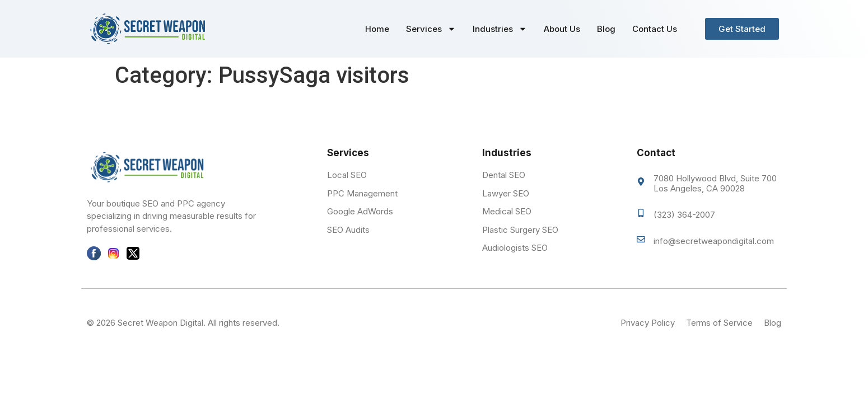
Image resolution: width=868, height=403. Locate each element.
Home (377, 29)
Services (431, 29)
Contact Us (655, 29)
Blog (606, 29)
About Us (562, 29)
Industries (500, 29)
